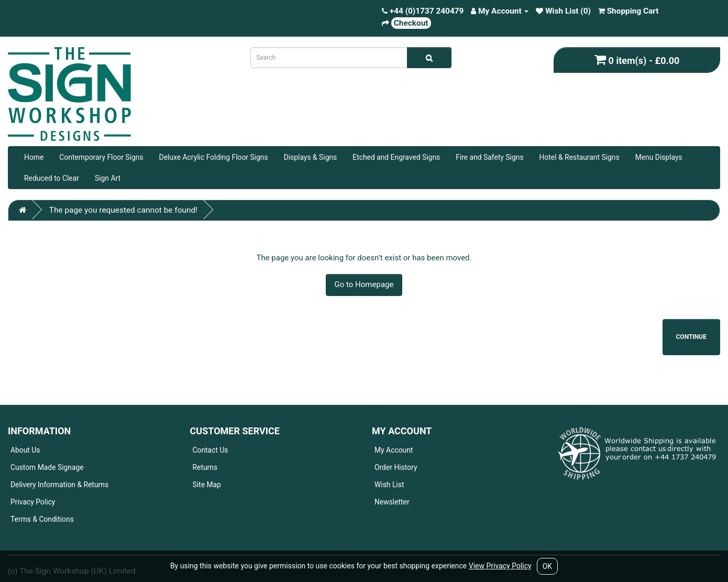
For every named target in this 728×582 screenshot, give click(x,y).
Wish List (389, 485)
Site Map (207, 485)
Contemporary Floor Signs (101, 157)
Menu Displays (659, 157)
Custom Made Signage (47, 467)
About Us (25, 450)
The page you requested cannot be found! (123, 210)
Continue (692, 337)
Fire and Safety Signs (489, 157)
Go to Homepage (364, 284)
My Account (394, 450)
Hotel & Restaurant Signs (580, 157)
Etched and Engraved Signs (396, 157)
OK (547, 566)
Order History (396, 467)
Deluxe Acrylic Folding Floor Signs (214, 157)
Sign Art (108, 178)
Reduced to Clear (52, 178)
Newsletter (392, 502)
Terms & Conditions (42, 519)
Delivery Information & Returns (59, 485)
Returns (205, 467)
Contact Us (211, 450)
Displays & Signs (311, 157)
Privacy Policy (33, 502)
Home (34, 157)
